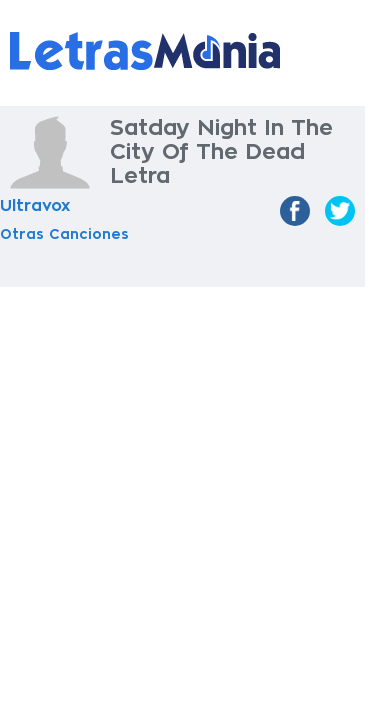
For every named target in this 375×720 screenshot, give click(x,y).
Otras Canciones (64, 234)
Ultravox (35, 206)
